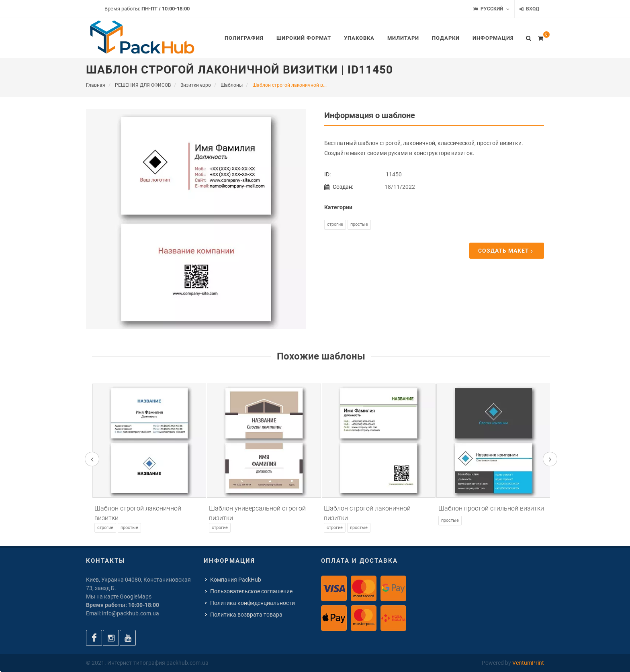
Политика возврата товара (246, 615)
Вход (529, 9)
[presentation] (92, 459)
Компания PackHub (236, 580)
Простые (359, 224)
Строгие (335, 224)
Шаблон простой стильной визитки (491, 508)
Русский (491, 9)
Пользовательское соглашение (251, 591)
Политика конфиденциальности (253, 603)
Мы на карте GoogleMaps (119, 596)
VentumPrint (528, 663)
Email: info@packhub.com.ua (123, 613)
